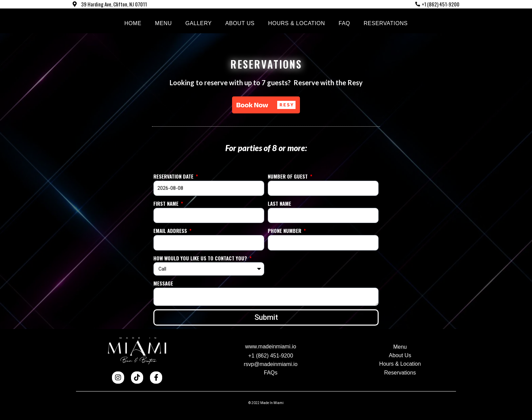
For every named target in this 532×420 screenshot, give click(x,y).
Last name (279, 203)
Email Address (171, 231)
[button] (266, 105)
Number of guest (288, 176)
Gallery (198, 23)
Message (163, 283)
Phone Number (285, 231)
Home (133, 23)
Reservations (386, 23)
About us (240, 23)
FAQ (344, 23)
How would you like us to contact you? (201, 258)
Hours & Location (297, 23)
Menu (164, 23)
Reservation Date (174, 176)
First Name (167, 203)
